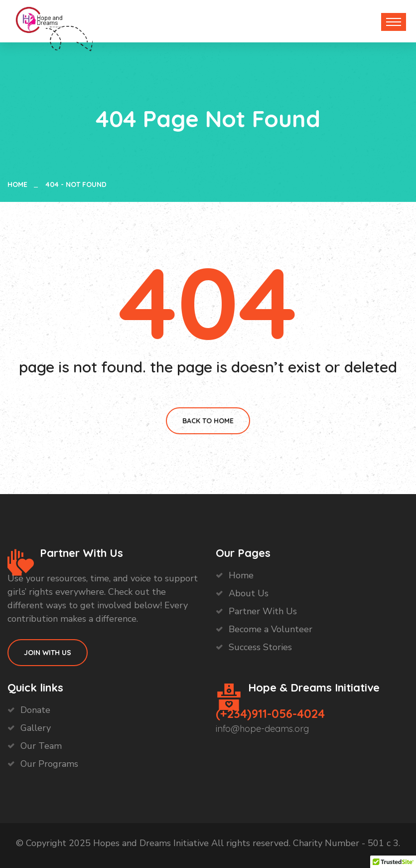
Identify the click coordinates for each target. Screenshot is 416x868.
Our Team (41, 746)
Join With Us (48, 653)
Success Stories (260, 647)
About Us (249, 593)
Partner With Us (263, 611)
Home (19, 184)
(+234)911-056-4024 (270, 713)
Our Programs (49, 764)
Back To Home (208, 421)
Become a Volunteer (271, 629)
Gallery (36, 728)
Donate (35, 710)
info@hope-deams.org (262, 729)
